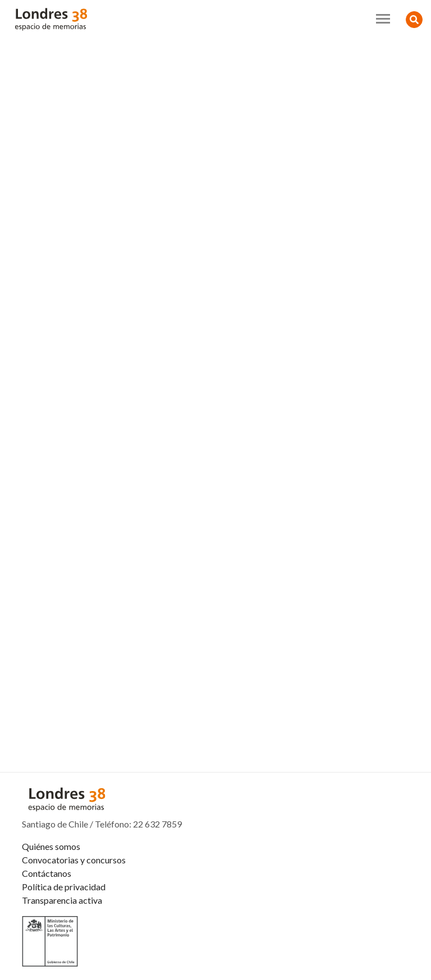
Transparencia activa (62, 900)
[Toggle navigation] (383, 19)
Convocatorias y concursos (74, 860)
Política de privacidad (64, 887)
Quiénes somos (51, 846)
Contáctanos (47, 873)
